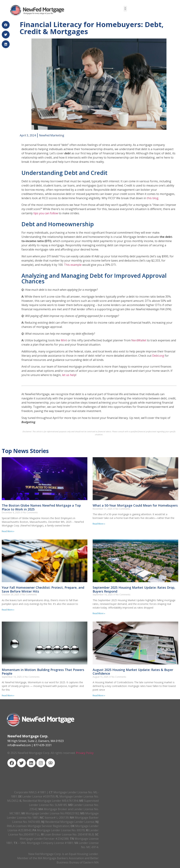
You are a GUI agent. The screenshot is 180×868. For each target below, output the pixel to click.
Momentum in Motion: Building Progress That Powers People (43, 672)
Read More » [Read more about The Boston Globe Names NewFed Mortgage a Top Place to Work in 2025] (8, 531)
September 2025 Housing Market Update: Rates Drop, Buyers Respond (134, 589)
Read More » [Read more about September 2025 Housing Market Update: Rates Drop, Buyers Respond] (99, 613)
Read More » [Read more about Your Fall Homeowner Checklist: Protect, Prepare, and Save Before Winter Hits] (8, 610)
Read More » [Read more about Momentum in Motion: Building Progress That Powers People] (8, 695)
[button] (125, 9)
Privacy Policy (85, 753)
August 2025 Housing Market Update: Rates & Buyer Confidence (133, 672)
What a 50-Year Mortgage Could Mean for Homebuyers (135, 505)
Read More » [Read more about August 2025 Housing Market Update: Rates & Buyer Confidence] (99, 695)
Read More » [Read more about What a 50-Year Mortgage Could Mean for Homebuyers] (99, 524)
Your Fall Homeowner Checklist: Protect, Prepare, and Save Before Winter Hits (43, 589)
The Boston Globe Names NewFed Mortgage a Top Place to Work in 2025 (41, 507)
